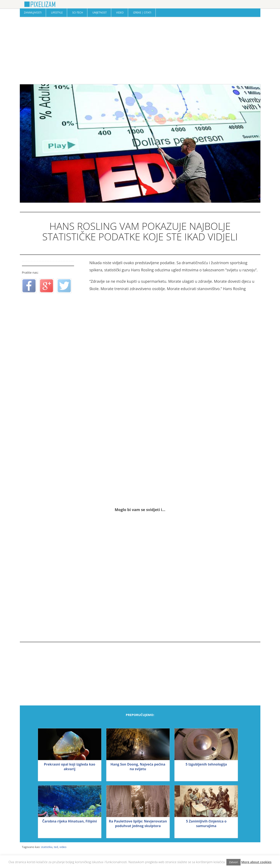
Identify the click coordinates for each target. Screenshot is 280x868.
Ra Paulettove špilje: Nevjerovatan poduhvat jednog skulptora (138, 824)
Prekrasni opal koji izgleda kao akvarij (70, 767)
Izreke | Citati (142, 13)
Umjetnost (100, 13)
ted (56, 847)
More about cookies (256, 862)
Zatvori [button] (233, 862)
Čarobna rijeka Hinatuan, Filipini (70, 821)
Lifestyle (57, 13)
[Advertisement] (140, 51)
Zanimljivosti (33, 13)
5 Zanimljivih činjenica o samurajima (206, 824)
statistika (47, 847)
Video (120, 13)
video (63, 847)
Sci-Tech (78, 13)
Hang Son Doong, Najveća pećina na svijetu (138, 767)
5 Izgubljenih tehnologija (206, 764)
